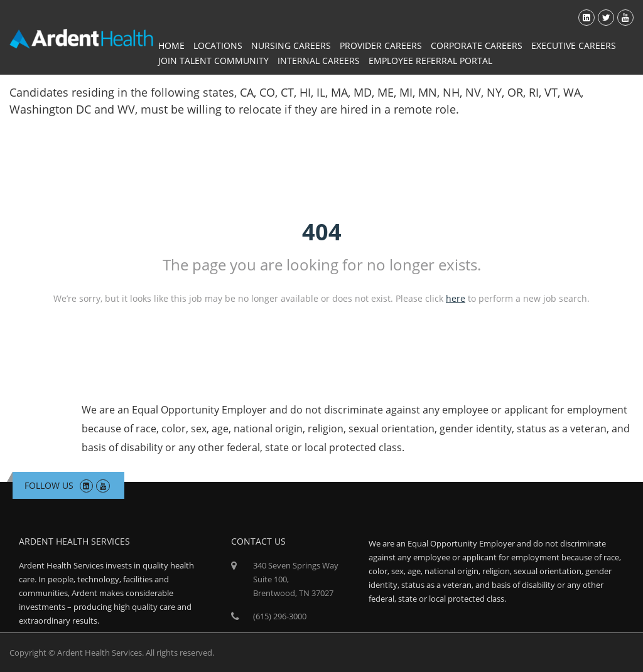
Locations (218, 45)
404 (322, 232)
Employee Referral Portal (430, 61)
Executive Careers (574, 45)
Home (171, 45)
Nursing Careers (291, 45)
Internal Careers (319, 61)
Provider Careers (381, 45)
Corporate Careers (477, 45)
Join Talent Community (213, 61)
